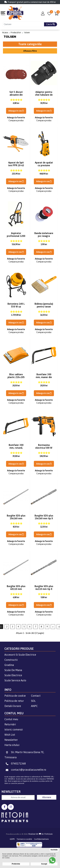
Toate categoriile (30, 44)
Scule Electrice (13, 675)
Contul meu (11, 719)
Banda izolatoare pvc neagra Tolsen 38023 (44, 236)
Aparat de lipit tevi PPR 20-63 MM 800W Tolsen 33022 (16, 167)
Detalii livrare (13, 706)
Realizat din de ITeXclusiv (41, 834)
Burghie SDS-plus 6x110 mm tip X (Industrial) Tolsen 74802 (44, 590)
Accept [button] (44, 864)
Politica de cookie (15, 696)
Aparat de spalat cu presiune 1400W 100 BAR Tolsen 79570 (44, 167)
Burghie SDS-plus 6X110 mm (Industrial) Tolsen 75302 (16, 590)
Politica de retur (14, 701)
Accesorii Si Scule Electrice (20, 655)
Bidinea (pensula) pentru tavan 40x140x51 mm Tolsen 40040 (44, 308)
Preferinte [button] (16, 864)
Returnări (10, 724)
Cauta (51, 24)
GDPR (12, 839)
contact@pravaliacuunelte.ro (25, 770)
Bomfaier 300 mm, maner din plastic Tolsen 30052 (44, 379)
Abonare (47, 797)
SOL (33, 701)
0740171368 (15, 763)
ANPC (34, 706)
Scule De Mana (13, 670)
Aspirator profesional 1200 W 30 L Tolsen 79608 (16, 237)
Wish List (10, 735)
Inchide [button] (54, 850)
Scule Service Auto (15, 680)
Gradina (9, 665)
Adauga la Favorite (16, 118)
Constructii (11, 660)
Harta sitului (12, 745)
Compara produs (16, 120)
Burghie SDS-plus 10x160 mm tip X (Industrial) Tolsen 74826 (44, 520)
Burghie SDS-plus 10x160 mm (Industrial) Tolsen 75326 (16, 520)
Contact (36, 696)
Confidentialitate (41, 839)
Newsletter (11, 740)
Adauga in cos (16, 111)
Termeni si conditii (24, 839)
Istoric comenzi (14, 730)
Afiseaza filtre (30, 51)
